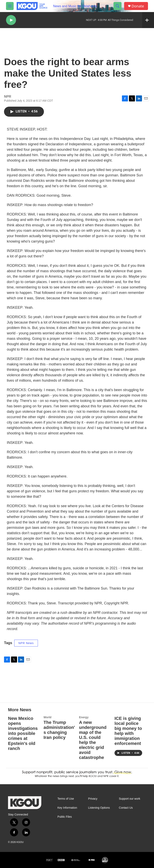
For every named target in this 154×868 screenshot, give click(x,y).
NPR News (26, 643)
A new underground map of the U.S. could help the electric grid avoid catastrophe (93, 740)
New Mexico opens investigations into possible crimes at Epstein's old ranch (23, 733)
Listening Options (99, 808)
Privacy (93, 799)
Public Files (65, 817)
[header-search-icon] (118, 6)
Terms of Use (66, 799)
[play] (11, 20)
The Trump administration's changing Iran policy (59, 730)
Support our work (130, 799)
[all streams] (148, 20)
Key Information (67, 808)
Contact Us (126, 808)
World (47, 717)
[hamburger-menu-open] (10, 6)
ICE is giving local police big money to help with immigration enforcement (128, 731)
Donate (138, 6)
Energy (84, 717)
